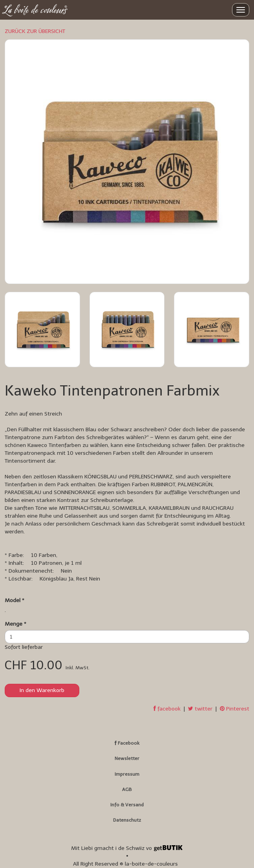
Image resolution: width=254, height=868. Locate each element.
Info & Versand (127, 805)
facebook (167, 709)
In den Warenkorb (42, 690)
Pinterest (235, 709)
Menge (16, 624)
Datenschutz (127, 820)
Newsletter (127, 758)
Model (15, 600)
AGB (127, 789)
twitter (200, 709)
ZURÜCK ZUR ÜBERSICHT (35, 31)
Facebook (127, 743)
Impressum (127, 774)
